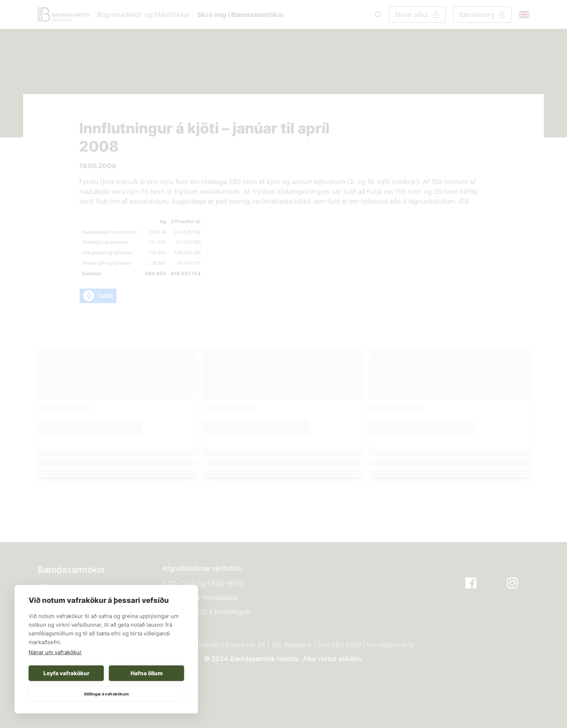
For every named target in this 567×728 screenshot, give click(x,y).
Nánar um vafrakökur (55, 652)
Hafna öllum (147, 673)
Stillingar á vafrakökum (106, 694)
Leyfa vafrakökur (66, 673)
